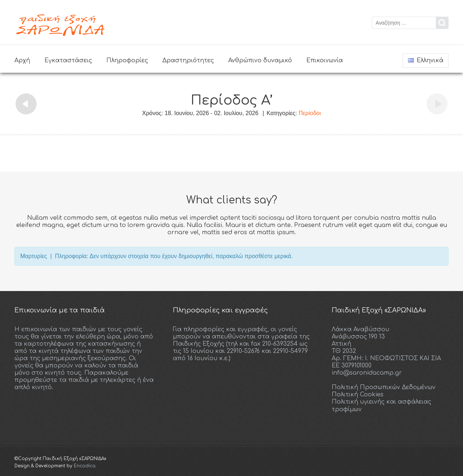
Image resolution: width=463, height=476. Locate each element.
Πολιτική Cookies (358, 394)
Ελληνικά (426, 60)
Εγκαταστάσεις (68, 60)
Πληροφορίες (127, 60)
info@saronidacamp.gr (367, 372)
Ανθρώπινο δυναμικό (260, 60)
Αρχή (22, 60)
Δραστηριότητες (188, 60)
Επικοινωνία (325, 60)
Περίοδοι (310, 113)
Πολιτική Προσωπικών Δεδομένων (384, 387)
